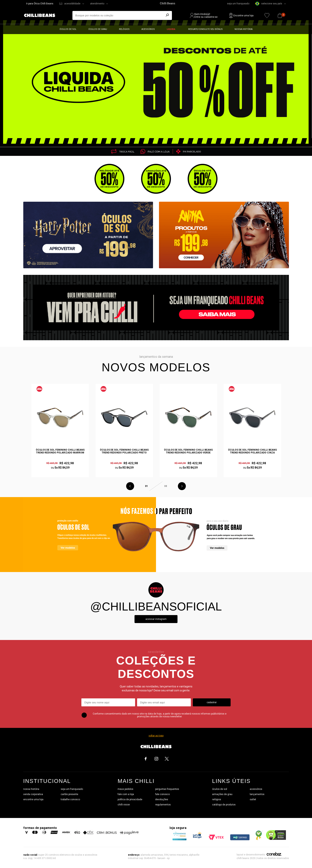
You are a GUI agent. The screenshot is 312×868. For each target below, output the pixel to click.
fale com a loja (126, 794)
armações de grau (222, 794)
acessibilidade (72, 4)
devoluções (162, 799)
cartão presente (69, 794)
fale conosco (162, 794)
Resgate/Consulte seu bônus (205, 29)
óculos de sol (220, 789)
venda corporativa (33, 794)
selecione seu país (269, 4)
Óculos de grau (98, 29)
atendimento (97, 4)
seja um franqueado (238, 4)
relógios (217, 799)
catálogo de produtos (224, 805)
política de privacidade (130, 799)
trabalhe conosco (70, 799)
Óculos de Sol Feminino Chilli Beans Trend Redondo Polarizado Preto (124, 451)
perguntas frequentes (167, 789)
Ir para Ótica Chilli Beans (40, 4)
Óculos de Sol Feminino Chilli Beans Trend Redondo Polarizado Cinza (252, 451)
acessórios (256, 789)
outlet (253, 799)
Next (182, 486)
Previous (130, 486)
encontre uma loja (33, 799)
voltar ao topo (156, 736)
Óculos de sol (68, 29)
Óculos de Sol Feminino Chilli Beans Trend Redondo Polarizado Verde (188, 451)
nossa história (31, 789)
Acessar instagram (156, 619)
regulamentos (163, 805)
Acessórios (148, 29)
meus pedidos (125, 789)
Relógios (124, 29)
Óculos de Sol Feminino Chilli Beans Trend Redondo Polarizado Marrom (60, 451)
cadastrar (212, 702)
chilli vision (124, 805)
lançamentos (257, 794)
